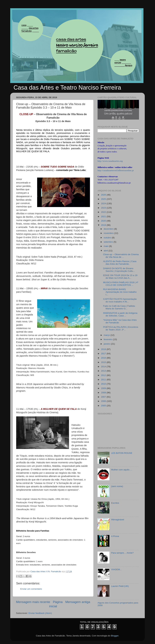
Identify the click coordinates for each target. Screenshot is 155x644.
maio (106, 246)
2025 (104, 199)
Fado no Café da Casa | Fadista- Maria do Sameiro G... (119, 307)
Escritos (115, 503)
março (107, 335)
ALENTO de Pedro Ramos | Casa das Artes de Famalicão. (120, 263)
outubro (108, 238)
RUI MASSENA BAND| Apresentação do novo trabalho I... (120, 292)
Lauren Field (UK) (120, 586)
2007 (104, 397)
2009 (104, 388)
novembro (109, 233)
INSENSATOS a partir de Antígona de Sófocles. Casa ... (120, 314)
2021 (104, 217)
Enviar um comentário (31, 589)
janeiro (107, 344)
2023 (104, 208)
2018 (104, 349)
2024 (104, 203)
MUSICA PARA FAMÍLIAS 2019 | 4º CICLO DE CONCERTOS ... (121, 284)
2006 (104, 401)
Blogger (115, 636)
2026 (104, 195)
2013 (104, 371)
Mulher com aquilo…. (122, 470)
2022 (104, 212)
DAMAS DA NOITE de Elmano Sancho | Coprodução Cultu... (119, 270)
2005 (104, 406)
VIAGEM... (116, 569)
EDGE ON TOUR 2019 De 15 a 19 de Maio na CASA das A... (120, 277)
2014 (104, 367)
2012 (104, 375)
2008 (104, 393)
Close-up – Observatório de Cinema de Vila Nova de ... (121, 256)
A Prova (115, 536)
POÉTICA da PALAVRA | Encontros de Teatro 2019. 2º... (121, 328)
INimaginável (118, 520)
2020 (104, 221)
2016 (104, 358)
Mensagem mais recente (33, 602)
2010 (104, 384)
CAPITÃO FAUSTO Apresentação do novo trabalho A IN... (120, 300)
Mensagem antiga (78, 602)
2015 (104, 362)
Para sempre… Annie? (122, 553)
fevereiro (108, 339)
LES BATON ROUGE (122, 453)
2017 (104, 354)
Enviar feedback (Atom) (40, 613)
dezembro (109, 229)
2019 (104, 225)
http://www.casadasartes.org (110, 161)
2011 (104, 380)
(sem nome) (117, 486)
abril (106, 251)
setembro (109, 242)
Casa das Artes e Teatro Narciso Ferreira (67, 88)
